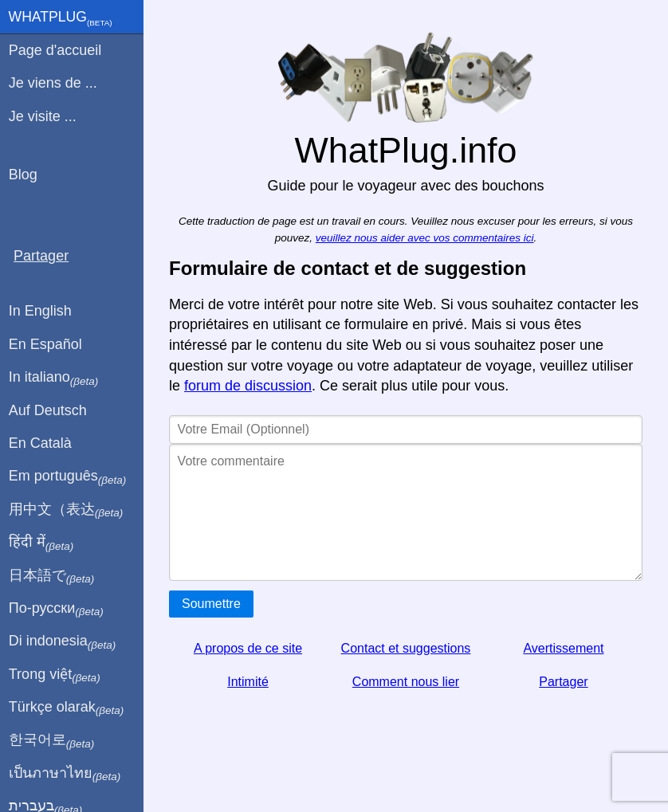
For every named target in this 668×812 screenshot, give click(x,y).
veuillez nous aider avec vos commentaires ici (425, 238)
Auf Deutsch (48, 410)
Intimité (248, 682)
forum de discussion (248, 386)
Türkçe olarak (67, 708)
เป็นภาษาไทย (65, 774)
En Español (45, 344)
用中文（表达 (66, 510)
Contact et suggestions (406, 648)
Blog (23, 175)
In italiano (54, 378)
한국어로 (51, 740)
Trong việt (55, 675)
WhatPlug (61, 18)
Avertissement (563, 648)
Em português (68, 477)
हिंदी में (41, 543)
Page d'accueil (55, 50)
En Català (40, 443)
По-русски (56, 609)
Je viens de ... (53, 83)
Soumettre (211, 604)
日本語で (51, 576)
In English (40, 311)
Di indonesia (63, 641)
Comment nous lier (406, 682)
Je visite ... (43, 116)
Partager (563, 682)
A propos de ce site (248, 648)
